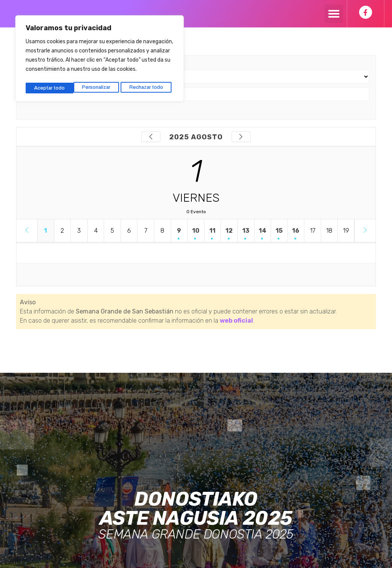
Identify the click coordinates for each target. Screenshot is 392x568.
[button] (334, 14)
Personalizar (48, 85)
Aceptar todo (150, 85)
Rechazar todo (99, 85)
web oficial (236, 321)
